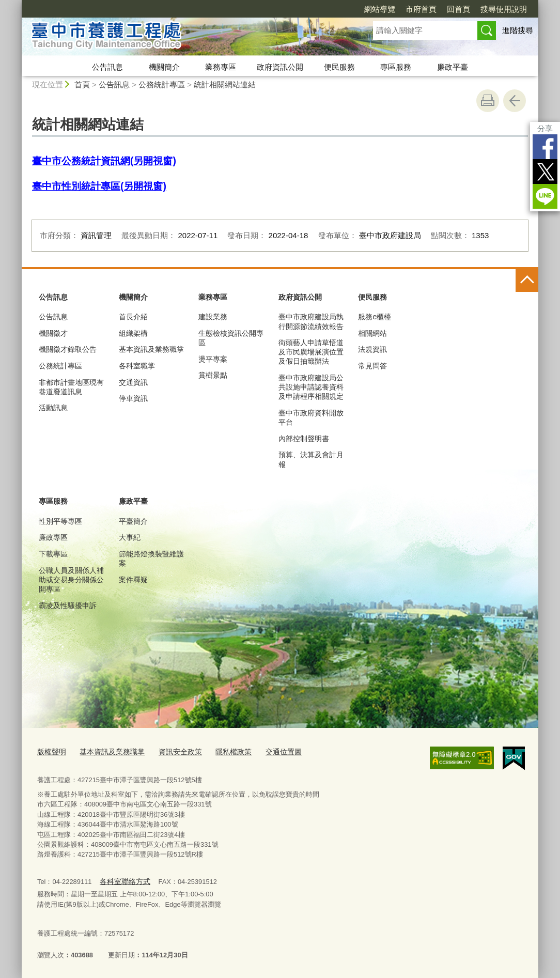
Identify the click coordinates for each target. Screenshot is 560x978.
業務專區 (221, 67)
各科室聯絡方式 (123, 880)
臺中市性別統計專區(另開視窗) (99, 186)
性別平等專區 (60, 521)
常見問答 (372, 366)
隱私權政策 (222, 751)
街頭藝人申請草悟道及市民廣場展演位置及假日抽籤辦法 (311, 352)
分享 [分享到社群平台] (545, 128)
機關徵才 (53, 333)
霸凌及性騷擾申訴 (68, 606)
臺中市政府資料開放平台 (311, 417)
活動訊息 (53, 408)
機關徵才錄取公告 (68, 349)
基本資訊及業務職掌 (151, 349)
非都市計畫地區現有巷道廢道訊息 (71, 387)
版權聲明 (51, 751)
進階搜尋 (518, 30)
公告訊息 (107, 67)
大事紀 (130, 537)
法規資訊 (372, 349)
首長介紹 (133, 317)
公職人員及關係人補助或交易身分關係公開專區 (71, 580)
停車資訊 (133, 398)
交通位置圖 (270, 751)
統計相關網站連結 (225, 84)
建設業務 (213, 317)
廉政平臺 (453, 67)
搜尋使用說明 (504, 9)
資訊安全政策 (172, 751)
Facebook (545, 147)
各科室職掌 (137, 366)
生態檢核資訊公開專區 (231, 338)
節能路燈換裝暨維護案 (151, 558)
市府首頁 (421, 9)
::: (17, 4)
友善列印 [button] (488, 101)
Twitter (545, 172)
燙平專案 (213, 359)
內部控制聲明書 (304, 439)
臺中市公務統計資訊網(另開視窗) (104, 161)
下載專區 (53, 554)
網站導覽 (380, 9)
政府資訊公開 (280, 67)
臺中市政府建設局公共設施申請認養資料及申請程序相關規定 (311, 387)
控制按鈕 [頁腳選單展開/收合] (527, 281)
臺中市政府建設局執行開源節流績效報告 (311, 321)
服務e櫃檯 (375, 317)
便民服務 (339, 67)
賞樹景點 (213, 375)
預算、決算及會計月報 (311, 459)
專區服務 (396, 67)
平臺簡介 (133, 521)
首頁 (82, 84)
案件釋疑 (133, 580)
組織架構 (133, 333)
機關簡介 (164, 67)
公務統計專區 (162, 84)
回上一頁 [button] (515, 101)
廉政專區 (53, 537)
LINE (545, 196)
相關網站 (372, 333)
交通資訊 (133, 382)
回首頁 (458, 9)
